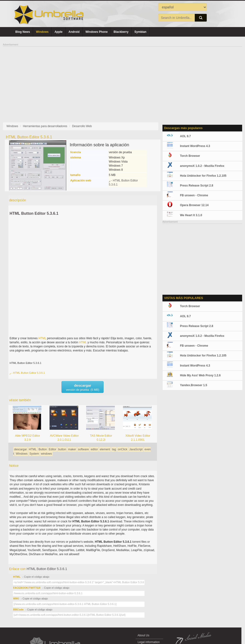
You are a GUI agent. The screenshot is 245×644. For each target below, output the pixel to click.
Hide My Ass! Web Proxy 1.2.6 (200, 375)
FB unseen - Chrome (194, 195)
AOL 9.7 (185, 136)
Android (74, 32)
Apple (58, 32)
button (62, 449)
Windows (42, 32)
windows (46, 454)
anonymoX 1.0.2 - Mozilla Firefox (202, 166)
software (83, 449)
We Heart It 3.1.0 (191, 215)
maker (72, 449)
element (105, 449)
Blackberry (121, 32)
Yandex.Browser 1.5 (193, 385)
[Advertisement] (122, 80)
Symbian (140, 32)
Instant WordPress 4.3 (195, 146)
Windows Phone (97, 32)
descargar (20, 449)
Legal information (149, 642)
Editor (53, 449)
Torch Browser (190, 156)
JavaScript (136, 449)
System (34, 454)
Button (43, 449)
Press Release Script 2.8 (197, 186)
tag (114, 449)
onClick (123, 449)
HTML (42, 338)
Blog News (23, 32)
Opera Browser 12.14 (194, 205)
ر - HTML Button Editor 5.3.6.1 (27, 373)
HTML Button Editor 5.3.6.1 (34, 213)
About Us (143, 635)
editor (94, 449)
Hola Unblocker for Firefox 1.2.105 (203, 176)
